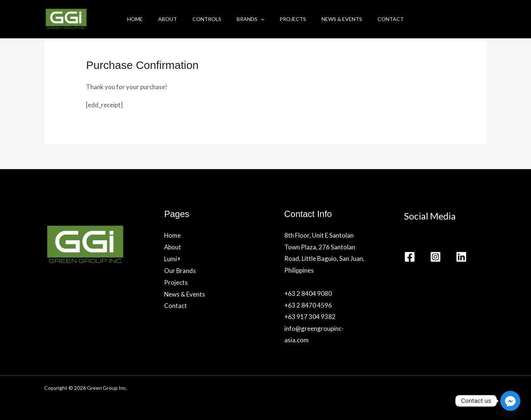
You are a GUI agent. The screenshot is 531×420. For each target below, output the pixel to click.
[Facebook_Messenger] (510, 401)
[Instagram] (435, 257)
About (163, 19)
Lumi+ (172, 258)
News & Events (346, 19)
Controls (205, 19)
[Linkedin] (461, 257)
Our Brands (180, 270)
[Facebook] (410, 257)
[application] (261, 19)
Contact (397, 19)
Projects (295, 19)
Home (128, 19)
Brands (250, 19)
